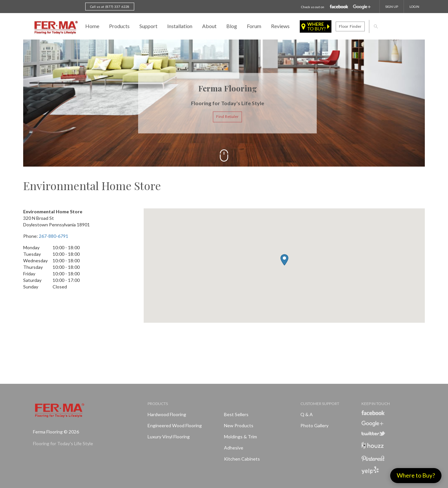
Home (92, 26)
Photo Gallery (314, 425)
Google (362, 7)
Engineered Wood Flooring (175, 425)
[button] (284, 260)
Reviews (280, 26)
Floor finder (350, 26)
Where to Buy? (416, 475)
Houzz (373, 446)
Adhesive (234, 448)
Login (414, 7)
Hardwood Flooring (167, 414)
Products (119, 26)
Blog (232, 26)
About (209, 26)
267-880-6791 (54, 236)
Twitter (373, 433)
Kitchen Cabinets (242, 459)
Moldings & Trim (240, 437)
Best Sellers (236, 414)
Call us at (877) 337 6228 (110, 7)
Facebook (339, 7)
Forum (254, 26)
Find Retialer (227, 117)
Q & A (307, 414)
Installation (180, 26)
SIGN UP (392, 7)
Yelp (370, 470)
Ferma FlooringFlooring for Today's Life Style (55, 28)
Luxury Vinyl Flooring (169, 437)
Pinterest (373, 459)
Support (148, 26)
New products (239, 425)
